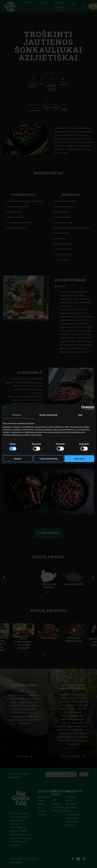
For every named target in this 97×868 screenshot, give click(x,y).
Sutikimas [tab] (17, 415)
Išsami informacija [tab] (48, 415)
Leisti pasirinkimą (48, 459)
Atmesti (18, 459)
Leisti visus (79, 459)
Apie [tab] (80, 415)
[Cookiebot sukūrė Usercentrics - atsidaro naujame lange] (83, 408)
